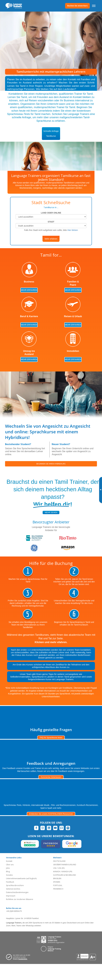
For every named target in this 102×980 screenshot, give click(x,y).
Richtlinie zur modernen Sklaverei (20, 899)
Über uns (10, 865)
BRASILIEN (57, 878)
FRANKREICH (58, 889)
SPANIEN (57, 882)
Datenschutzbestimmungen (17, 892)
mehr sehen (51, 512)
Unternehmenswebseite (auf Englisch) (21, 878)
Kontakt (9, 861)
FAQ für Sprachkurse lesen (51, 738)
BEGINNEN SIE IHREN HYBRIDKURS (51, 464)
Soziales (9, 875)
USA (55, 868)
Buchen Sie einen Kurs (77, 6)
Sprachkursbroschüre (15, 885)
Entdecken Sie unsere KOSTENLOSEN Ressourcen (51, 814)
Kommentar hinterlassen (51, 777)
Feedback (10, 882)
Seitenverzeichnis (13, 889)
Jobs (8, 868)
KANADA (57, 872)
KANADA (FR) (67, 872)
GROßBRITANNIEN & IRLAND (65, 865)
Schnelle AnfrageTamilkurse (51, 134)
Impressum (11, 896)
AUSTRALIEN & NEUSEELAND (65, 875)
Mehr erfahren (51, 239)
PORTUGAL (58, 885)
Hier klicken (73, 230)
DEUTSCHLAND (59, 861)
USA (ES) (61, 868)
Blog (8, 872)
